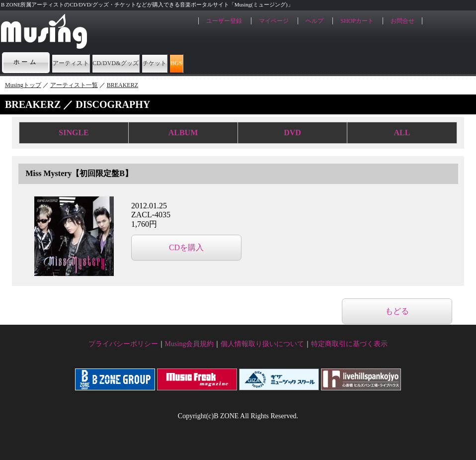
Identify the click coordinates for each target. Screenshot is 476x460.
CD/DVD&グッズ (173, 62)
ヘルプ (315, 21)
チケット (249, 62)
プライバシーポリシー (123, 344)
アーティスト (88, 62)
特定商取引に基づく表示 (349, 344)
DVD (292, 133)
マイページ (274, 21)
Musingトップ (23, 85)
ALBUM (183, 133)
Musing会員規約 (190, 344)
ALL (402, 133)
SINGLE (74, 133)
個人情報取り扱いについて (262, 344)
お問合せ (402, 21)
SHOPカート (357, 21)
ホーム (26, 62)
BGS (301, 62)
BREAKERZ (122, 85)
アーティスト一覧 (74, 85)
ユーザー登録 (224, 21)
